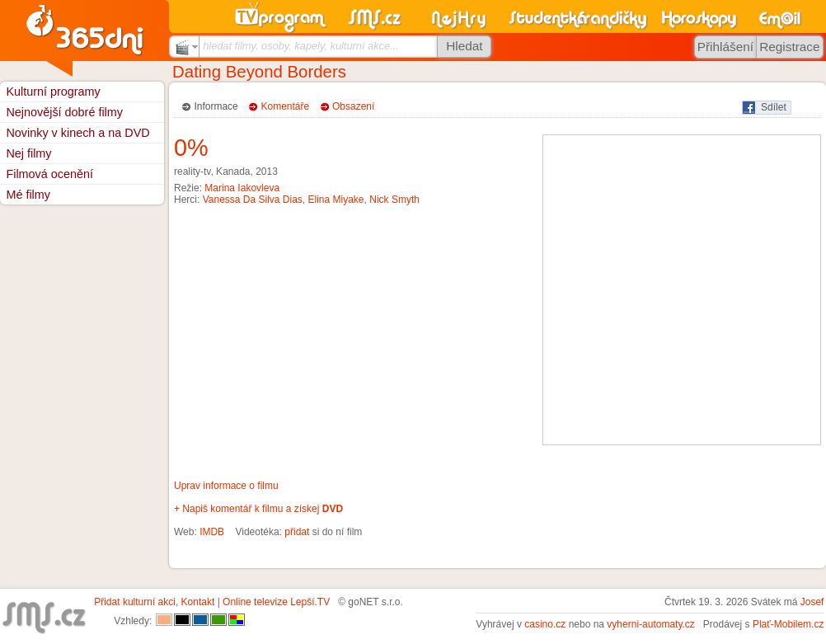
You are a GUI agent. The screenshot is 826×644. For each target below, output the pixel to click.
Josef (812, 602)
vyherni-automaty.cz (650, 624)
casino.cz (545, 624)
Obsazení (353, 106)
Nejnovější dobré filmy (64, 112)
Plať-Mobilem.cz (788, 624)
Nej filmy (28, 153)
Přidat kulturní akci (135, 602)
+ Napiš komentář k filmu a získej (258, 509)
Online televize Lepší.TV (276, 602)
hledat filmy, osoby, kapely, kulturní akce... (301, 46)
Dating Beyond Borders (259, 72)
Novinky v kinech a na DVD (77, 133)
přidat (297, 532)
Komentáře (286, 106)
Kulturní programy (53, 92)
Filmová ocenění (49, 174)
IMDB (212, 532)
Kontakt (198, 602)
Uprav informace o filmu (226, 486)
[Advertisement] (155, 290)
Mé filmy (28, 195)
